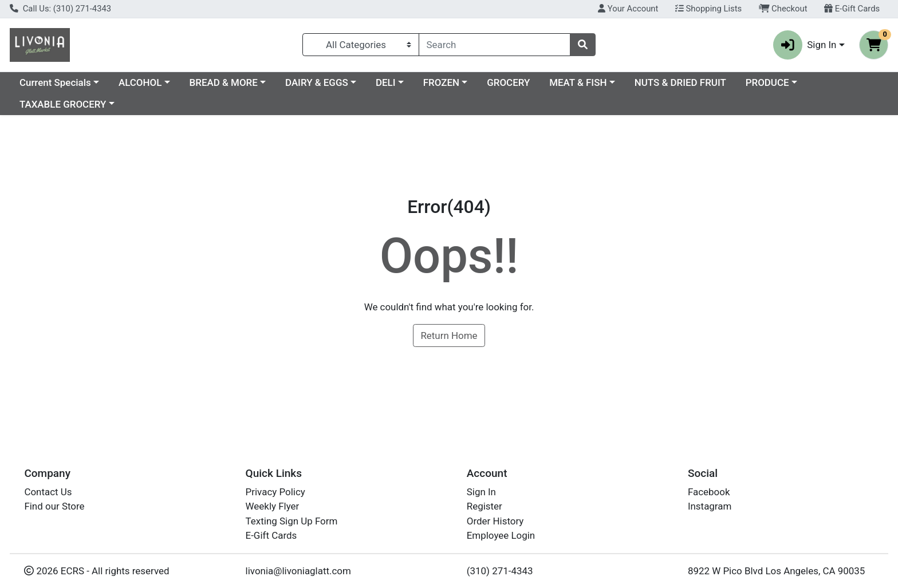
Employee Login (501, 535)
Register (485, 506)
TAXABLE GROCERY (63, 104)
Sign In (481, 492)
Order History (495, 521)
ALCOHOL (140, 82)
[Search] (495, 45)
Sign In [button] (805, 45)
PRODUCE (767, 82)
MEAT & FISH (578, 82)
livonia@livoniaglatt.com (298, 571)
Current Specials (55, 82)
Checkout (783, 9)
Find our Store (54, 506)
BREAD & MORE (224, 82)
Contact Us (48, 492)
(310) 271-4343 (500, 571)
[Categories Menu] (361, 45)
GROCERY (508, 82)
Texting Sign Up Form (292, 521)
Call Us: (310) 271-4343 (60, 9)
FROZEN (441, 82)
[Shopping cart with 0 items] (874, 45)
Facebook (709, 492)
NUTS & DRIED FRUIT (680, 82)
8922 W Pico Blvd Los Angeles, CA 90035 (776, 571)
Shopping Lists (708, 9)
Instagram (710, 506)
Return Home (449, 336)
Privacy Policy (275, 492)
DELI (386, 82)
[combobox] (495, 45)
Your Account (628, 9)
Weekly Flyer (273, 506)
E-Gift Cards (852, 9)
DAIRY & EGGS (317, 82)
